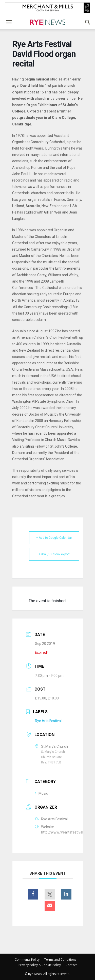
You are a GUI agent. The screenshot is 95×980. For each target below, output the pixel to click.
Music (41, 793)
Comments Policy (27, 960)
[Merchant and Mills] (48, 8)
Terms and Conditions (60, 960)
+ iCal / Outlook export (54, 554)
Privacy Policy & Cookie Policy (40, 965)
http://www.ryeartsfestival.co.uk (67, 832)
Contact (71, 965)
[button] (9, 22)
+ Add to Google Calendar (54, 538)
